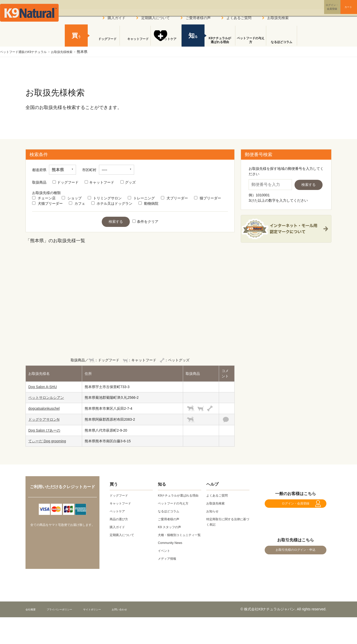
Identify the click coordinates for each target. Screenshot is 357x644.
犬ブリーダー (174, 198)
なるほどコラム (282, 42)
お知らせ (213, 511)
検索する (116, 222)
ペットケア (166, 42)
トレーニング (141, 198)
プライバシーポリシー (69, 620)
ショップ (72, 198)
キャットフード (99, 182)
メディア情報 (169, 569)
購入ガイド (117, 18)
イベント (165, 561)
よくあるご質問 (239, 18)
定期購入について (156, 18)
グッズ (128, 182)
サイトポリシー (110, 620)
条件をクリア (145, 222)
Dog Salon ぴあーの (44, 430)
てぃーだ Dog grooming (47, 441)
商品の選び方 (120, 519)
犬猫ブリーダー (47, 203)
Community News (172, 553)
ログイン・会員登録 (296, 506)
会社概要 (33, 620)
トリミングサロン (105, 198)
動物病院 (148, 203)
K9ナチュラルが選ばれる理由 (220, 40)
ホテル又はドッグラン (112, 203)
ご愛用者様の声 (198, 18)
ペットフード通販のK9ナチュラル (27, 52)
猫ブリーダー (208, 198)
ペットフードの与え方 (251, 40)
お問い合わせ (144, 620)
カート (339, 11)
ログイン (310, 11)
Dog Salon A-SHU (43, 387)
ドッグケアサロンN (44, 419)
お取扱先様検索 (71, 52)
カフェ (77, 203)
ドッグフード (66, 182)
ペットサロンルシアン (46, 398)
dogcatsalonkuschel (44, 408)
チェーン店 (44, 198)
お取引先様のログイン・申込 (296, 558)
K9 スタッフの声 (171, 532)
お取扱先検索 (278, 18)
